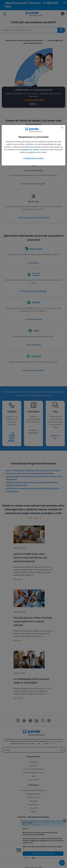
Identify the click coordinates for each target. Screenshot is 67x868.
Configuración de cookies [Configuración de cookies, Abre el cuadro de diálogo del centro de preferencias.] (33, 158)
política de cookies (32, 149)
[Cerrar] (62, 128)
